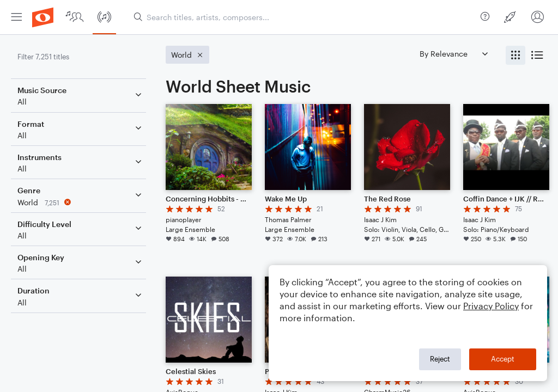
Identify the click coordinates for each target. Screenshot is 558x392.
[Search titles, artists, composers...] (303, 17)
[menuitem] (16, 17)
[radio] (515, 55)
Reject (440, 359)
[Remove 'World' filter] (81, 202)
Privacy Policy (491, 306)
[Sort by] (453, 54)
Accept (503, 359)
